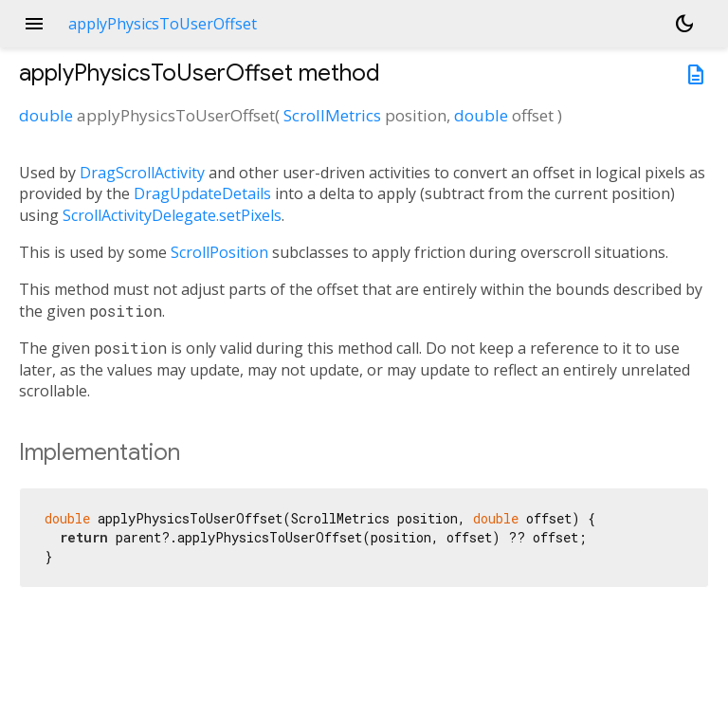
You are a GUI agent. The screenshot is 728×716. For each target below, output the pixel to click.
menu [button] (34, 24)
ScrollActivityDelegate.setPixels (172, 215)
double (46, 115)
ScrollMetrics (332, 115)
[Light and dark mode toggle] (684, 24)
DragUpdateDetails (202, 193)
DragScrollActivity (142, 173)
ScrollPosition (219, 252)
